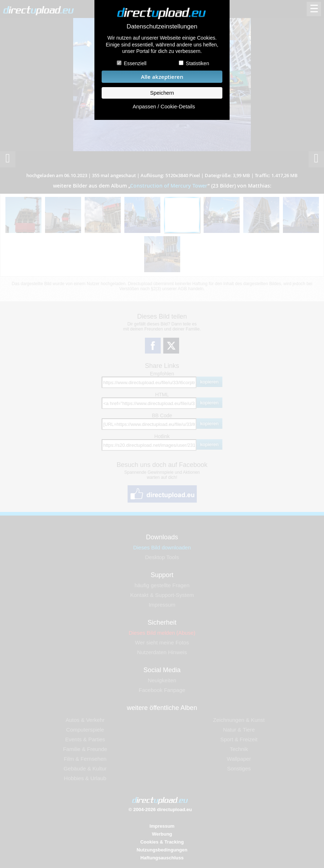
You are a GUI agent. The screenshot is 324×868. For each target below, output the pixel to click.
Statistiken (198, 63)
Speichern (162, 93)
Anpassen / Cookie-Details (164, 107)
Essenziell (135, 63)
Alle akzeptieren (162, 77)
